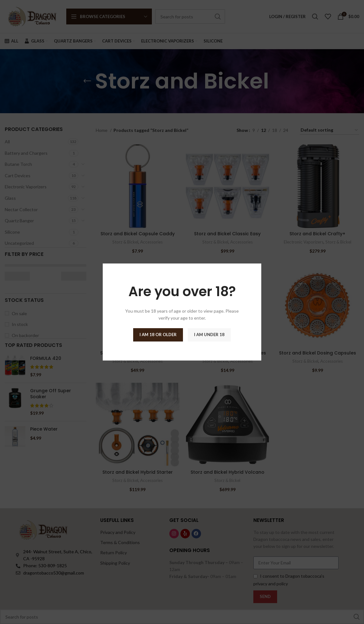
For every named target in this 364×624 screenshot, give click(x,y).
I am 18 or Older (158, 335)
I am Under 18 (209, 335)
